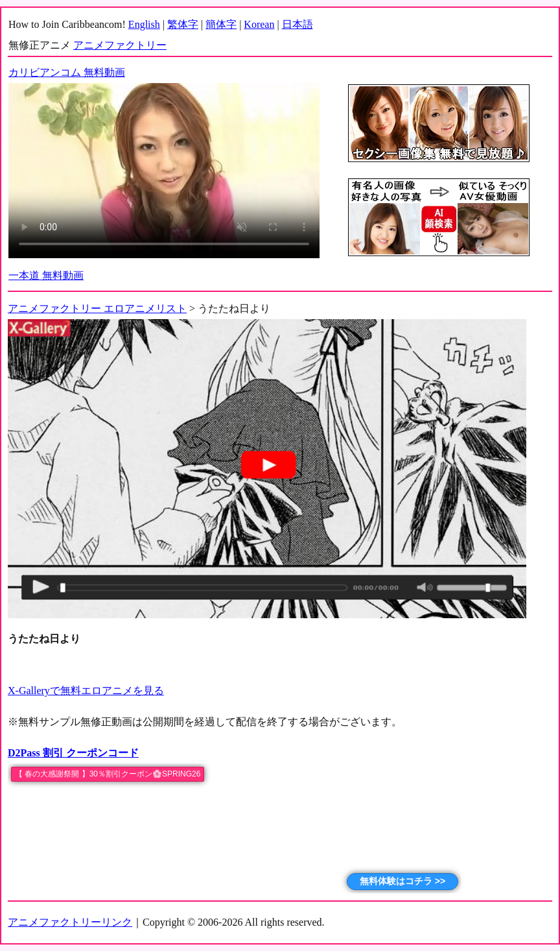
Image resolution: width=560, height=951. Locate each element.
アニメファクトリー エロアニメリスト (97, 308)
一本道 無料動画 (46, 275)
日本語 (297, 24)
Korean (259, 24)
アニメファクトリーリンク (70, 922)
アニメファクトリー (120, 45)
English (144, 24)
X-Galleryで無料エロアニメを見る (86, 691)
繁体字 (183, 24)
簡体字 (221, 24)
